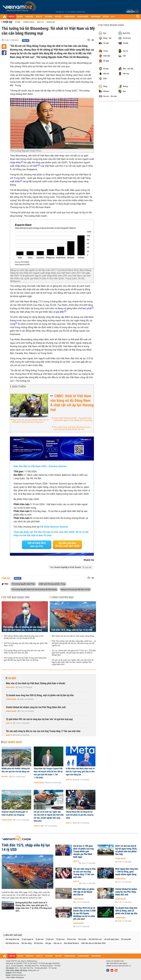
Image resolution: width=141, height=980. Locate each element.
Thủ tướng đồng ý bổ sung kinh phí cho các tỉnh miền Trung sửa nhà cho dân (24, 652)
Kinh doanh (10, 687)
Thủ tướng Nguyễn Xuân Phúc (23, 584)
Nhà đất (5, 777)
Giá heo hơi (71, 939)
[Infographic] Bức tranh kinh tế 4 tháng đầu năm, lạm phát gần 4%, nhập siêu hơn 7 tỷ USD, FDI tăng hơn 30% (34, 907)
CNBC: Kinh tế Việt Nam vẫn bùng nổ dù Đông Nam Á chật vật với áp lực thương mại (72, 403)
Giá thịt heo (38, 943)
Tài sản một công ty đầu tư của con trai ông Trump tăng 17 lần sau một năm (43, 731)
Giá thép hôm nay (12, 943)
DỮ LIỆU (106, 17)
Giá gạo (48, 943)
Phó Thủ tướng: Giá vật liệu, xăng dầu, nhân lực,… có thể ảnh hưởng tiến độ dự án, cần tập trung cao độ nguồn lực (74, 643)
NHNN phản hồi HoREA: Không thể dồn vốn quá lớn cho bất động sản (16, 770)
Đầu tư (40, 22)
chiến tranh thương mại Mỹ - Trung (52, 584)
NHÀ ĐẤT (58, 17)
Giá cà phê (82, 939)
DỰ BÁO (20, 17)
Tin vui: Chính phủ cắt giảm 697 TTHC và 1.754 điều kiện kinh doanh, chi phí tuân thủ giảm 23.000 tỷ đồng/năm (74, 653)
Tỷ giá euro (60, 939)
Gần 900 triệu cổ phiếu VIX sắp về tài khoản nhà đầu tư (84, 892)
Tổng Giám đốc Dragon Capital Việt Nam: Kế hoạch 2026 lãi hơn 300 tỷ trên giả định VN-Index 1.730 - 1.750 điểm (48, 773)
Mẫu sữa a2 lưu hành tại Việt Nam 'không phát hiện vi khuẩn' (36, 683)
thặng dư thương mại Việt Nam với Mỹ (75, 589)
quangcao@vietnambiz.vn (121, 966)
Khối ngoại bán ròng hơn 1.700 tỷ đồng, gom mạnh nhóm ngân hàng (127, 872)
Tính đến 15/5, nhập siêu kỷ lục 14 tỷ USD (72, 630)
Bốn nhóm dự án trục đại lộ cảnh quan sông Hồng (73, 636)
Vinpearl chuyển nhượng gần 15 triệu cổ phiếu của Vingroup (15, 813)
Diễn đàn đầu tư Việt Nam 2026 (93, 943)
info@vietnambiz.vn (18, 975)
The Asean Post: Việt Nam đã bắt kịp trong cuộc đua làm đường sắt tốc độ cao (72, 428)
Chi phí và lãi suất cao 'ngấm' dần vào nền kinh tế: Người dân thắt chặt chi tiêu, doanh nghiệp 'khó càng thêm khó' (73, 662)
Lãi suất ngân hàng (111, 939)
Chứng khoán (11, 699)
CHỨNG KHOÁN (69, 17)
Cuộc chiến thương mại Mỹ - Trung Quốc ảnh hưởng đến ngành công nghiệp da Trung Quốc (73, 419)
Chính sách (29, 22)
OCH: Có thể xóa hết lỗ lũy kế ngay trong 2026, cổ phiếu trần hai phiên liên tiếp (126, 850)
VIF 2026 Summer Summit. (54, 527)
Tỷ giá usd (39, 939)
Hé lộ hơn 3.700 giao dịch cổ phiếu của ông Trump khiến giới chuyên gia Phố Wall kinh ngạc (83, 852)
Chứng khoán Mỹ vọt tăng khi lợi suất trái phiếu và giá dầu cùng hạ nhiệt (80, 815)
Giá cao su (58, 943)
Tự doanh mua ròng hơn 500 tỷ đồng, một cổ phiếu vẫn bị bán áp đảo (40, 695)
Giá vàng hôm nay (12, 939)
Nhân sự (51, 22)
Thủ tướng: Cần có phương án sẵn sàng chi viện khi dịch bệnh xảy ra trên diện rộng (24, 629)
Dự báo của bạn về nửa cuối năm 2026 (67, 545)
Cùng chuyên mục (63, 597)
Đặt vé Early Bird (37, 545)
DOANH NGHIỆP (83, 17)
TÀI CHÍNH (48, 17)
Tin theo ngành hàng (112, 25)
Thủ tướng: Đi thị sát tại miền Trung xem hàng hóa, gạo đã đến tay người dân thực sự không (25, 659)
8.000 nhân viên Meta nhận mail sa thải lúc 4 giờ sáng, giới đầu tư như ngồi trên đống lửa (80, 772)
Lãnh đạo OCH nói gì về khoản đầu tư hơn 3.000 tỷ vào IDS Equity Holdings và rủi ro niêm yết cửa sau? (84, 913)
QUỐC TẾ (39, 17)
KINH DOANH (96, 17)
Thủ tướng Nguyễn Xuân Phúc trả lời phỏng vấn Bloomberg (34, 589)
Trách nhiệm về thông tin (15, 977)
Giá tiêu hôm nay (95, 939)
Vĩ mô (18, 22)
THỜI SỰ (11, 17)
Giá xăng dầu (126, 939)
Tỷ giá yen (50, 939)
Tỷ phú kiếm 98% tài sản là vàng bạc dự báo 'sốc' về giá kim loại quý (39, 719)
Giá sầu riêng (27, 943)
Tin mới (12, 678)
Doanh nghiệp (11, 711)
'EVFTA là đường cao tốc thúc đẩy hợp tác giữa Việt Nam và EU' (26, 644)
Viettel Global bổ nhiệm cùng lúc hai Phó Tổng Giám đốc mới (36, 707)
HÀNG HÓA (29, 17)
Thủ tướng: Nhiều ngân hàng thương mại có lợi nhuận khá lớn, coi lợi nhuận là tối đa (24, 637)
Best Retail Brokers (72, 943)
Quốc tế (9, 723)
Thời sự (8, 22)
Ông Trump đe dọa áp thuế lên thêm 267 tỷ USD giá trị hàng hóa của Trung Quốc (30, 421)
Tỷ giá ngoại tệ (27, 939)
